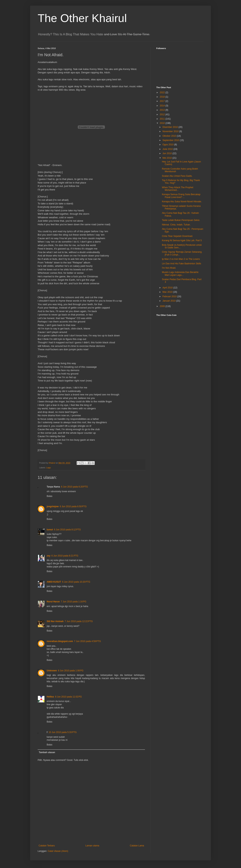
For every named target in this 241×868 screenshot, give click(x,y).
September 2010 (171, 140)
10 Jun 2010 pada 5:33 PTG (63, 732)
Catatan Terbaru (47, 846)
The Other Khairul (82, 18)
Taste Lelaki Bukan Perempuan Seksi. (181, 220)
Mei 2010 (167, 158)
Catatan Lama (137, 846)
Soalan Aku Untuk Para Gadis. (177, 176)
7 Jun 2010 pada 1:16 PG (74, 602)
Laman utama (92, 846)
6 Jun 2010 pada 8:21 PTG (65, 556)
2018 (163, 97)
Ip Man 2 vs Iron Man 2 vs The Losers (181, 259)
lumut (50, 530)
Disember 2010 (170, 127)
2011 (163, 119)
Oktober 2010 (170, 136)
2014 (163, 106)
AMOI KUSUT (54, 582)
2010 (163, 123)
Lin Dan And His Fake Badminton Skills (182, 264)
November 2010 (171, 131)
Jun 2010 (167, 153)
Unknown (52, 671)
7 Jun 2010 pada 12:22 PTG (79, 621)
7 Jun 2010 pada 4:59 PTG (87, 641)
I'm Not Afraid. (169, 268)
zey (48, 556)
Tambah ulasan (47, 752)
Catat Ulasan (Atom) (58, 851)
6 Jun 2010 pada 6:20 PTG (74, 487)
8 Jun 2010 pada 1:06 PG (71, 671)
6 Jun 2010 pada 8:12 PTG (67, 530)
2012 (163, 114)
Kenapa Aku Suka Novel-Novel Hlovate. (182, 202)
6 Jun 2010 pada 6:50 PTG (73, 506)
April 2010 (168, 288)
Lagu (49, 468)
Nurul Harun (53, 602)
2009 (163, 306)
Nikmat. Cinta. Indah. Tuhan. (176, 225)
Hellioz (50, 697)
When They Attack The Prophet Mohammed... (178, 189)
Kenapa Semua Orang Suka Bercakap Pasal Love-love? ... (181, 196)
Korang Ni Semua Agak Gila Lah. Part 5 (182, 240)
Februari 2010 (170, 296)
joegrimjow (53, 506)
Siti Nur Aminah (55, 621)
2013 (163, 110)
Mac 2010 (168, 292)
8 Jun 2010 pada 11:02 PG (69, 697)
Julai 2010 (168, 149)
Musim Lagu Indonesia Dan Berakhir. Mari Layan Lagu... (180, 274)
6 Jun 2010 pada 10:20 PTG (76, 582)
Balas (50, 496)
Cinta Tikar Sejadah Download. (177, 236)
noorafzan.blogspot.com (60, 641)
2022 (163, 92)
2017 (163, 101)
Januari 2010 (169, 301)
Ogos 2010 (168, 145)
